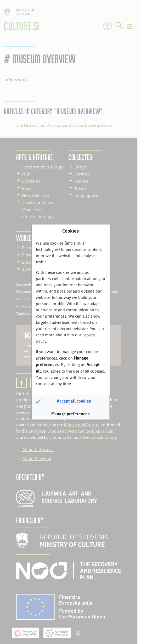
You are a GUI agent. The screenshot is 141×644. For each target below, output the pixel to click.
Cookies (70, 231)
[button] (71, 401)
